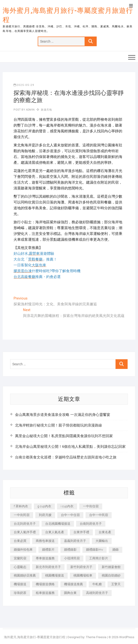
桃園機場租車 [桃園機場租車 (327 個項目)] (83, 575)
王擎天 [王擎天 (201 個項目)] (116, 584)
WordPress (127, 637)
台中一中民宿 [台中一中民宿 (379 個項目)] (99, 515)
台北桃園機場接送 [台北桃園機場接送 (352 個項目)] (58, 524)
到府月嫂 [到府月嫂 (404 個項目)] (45, 515)
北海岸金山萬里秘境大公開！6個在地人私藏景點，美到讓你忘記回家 (70, 447)
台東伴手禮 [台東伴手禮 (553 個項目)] (81, 532)
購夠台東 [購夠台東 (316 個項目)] (70, 593)
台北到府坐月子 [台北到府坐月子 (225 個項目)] (25, 524)
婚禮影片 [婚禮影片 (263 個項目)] (48, 550)
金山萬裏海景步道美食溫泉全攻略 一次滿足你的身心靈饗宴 (63, 415)
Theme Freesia (96, 637)
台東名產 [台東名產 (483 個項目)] (105, 532)
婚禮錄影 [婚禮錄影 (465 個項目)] (70, 550)
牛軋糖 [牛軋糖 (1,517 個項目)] (97, 584)
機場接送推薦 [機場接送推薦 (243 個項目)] (73, 584)
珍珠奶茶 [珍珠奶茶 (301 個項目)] (20, 593)
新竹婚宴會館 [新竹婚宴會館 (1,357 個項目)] (111, 567)
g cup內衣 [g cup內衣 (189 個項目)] (44, 506)
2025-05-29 (24, 85)
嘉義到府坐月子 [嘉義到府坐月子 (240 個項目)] (75, 541)
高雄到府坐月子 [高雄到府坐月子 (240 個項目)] (97, 593)
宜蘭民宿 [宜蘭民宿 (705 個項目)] (20, 558)
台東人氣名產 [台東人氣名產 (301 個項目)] (55, 532)
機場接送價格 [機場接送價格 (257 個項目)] (45, 584)
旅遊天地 (46, 110)
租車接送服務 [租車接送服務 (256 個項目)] (45, 593)
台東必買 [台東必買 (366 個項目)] (20, 541)
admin (30, 110)
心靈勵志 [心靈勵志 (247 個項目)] (20, 567)
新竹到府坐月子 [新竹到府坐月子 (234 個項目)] (81, 567)
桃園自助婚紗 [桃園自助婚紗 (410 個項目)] (111, 575)
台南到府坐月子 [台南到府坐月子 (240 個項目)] (91, 524)
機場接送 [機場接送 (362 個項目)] (20, 584)
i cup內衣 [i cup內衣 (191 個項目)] (67, 506)
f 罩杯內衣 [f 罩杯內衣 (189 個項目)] (21, 506)
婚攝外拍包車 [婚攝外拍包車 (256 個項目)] (23, 550)
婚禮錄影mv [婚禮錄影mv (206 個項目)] (94, 550)
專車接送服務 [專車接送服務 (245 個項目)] (45, 558)
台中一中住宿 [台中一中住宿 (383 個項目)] (70, 515)
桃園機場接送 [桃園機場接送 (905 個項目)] (55, 575)
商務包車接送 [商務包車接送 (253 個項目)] (45, 541)
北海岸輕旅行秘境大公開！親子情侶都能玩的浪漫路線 (58, 425)
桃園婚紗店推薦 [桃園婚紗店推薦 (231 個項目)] (25, 575)
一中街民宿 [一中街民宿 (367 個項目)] (22, 515)
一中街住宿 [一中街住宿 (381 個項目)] (91, 506)
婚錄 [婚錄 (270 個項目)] (116, 550)
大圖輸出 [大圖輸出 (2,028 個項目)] (102, 541)
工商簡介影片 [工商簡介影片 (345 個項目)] (99, 558)
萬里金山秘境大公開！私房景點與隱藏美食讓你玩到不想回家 (64, 436)
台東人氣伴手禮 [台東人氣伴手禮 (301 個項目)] (25, 532)
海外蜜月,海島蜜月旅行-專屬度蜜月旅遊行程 (68, 15)
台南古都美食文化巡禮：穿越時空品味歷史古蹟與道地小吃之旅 (66, 457)
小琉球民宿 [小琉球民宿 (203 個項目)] (72, 558)
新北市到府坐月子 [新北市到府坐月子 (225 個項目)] (48, 567)
